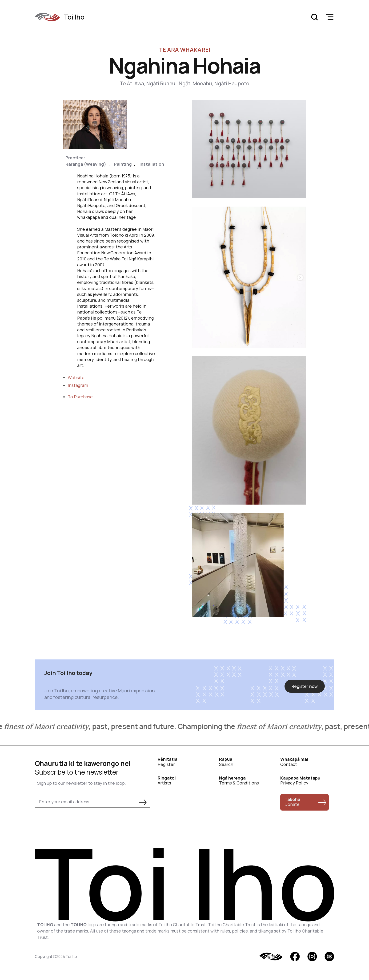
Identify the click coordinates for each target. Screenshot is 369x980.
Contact (294, 762)
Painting (123, 164)
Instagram (78, 385)
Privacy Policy (300, 781)
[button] (329, 17)
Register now (305, 686)
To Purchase (80, 397)
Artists (167, 781)
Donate (292, 802)
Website (76, 377)
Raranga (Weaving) (86, 164)
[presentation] (71, 820)
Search (226, 762)
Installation (152, 164)
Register (168, 762)
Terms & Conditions (239, 781)
